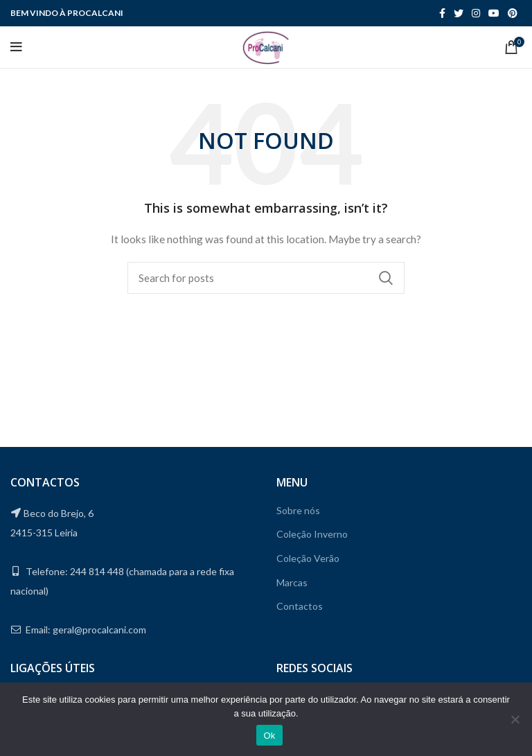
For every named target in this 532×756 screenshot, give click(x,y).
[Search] (266, 278)
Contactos (300, 606)
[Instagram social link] (476, 13)
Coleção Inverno (312, 534)
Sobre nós (298, 510)
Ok (269, 736)
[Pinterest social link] (513, 13)
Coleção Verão (308, 558)
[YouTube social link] (494, 13)
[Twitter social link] (459, 13)
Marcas (292, 582)
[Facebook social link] (442, 13)
